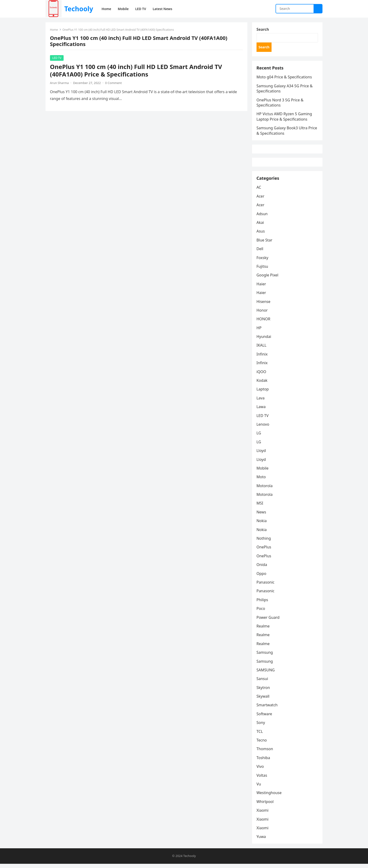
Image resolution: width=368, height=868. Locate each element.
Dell (260, 253)
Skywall (263, 700)
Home (54, 30)
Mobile (263, 472)
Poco (261, 612)
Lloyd (261, 455)
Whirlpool (265, 806)
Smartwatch (267, 709)
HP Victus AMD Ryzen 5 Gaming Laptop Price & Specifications (285, 118)
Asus (261, 235)
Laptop (263, 393)
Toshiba (264, 762)
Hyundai (264, 340)
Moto (261, 481)
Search (263, 30)
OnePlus (264, 551)
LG (259, 437)
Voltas (262, 779)
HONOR (264, 323)
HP (259, 332)
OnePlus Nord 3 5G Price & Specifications (280, 104)
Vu (259, 788)
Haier (262, 288)
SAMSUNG (266, 674)
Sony (261, 727)
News (262, 516)
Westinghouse (269, 797)
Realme (263, 630)
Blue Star (265, 244)
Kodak (262, 384)
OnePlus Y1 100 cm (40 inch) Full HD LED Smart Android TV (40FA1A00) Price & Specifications (136, 71)
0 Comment (114, 83)
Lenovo (263, 428)
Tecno (262, 744)
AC (259, 191)
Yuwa (261, 841)
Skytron (263, 692)
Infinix (262, 358)
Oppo (262, 577)
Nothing (264, 542)
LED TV (57, 58)
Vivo (261, 770)
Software (265, 718)
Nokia (262, 525)
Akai (261, 226)
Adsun (262, 218)
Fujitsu (263, 270)
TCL (260, 735)
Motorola (265, 490)
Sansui (263, 683)
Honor (262, 314)
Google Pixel (268, 279)
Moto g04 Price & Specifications (284, 78)
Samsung (265, 656)
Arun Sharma (60, 83)
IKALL (262, 349)
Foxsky (263, 261)
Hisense (264, 305)
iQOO (262, 375)
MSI (260, 507)
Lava (261, 402)
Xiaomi (263, 814)
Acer (261, 200)
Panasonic (266, 586)
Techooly (79, 9)
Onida (262, 569)
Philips (263, 604)
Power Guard (268, 621)
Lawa (261, 411)
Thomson (265, 753)
